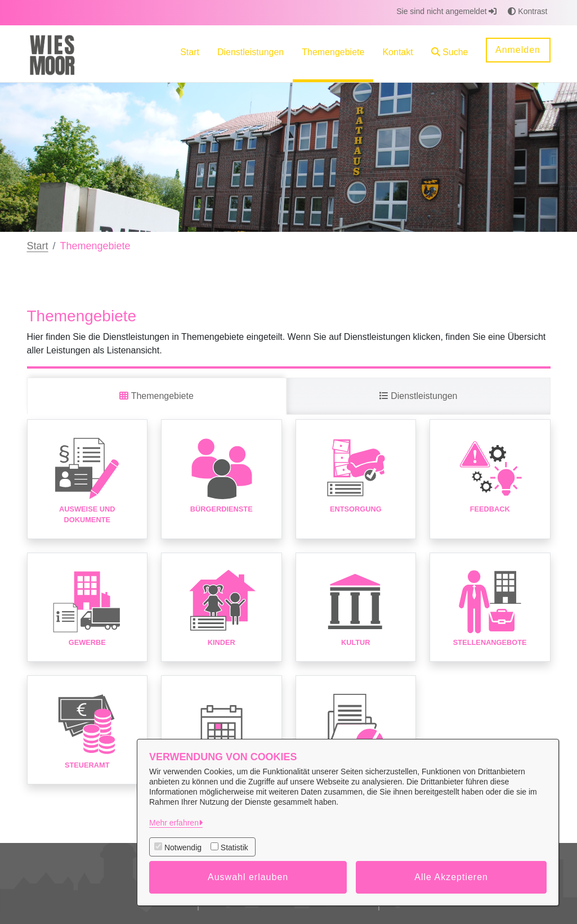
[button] (450, 54)
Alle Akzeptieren (451, 877)
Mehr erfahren (174, 823)
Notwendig (183, 847)
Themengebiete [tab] (156, 396)
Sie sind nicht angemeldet (446, 11)
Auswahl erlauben (248, 877)
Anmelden (518, 50)
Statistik (234, 847)
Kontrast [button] (527, 11)
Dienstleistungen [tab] (419, 396)
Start (38, 246)
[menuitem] (190, 54)
